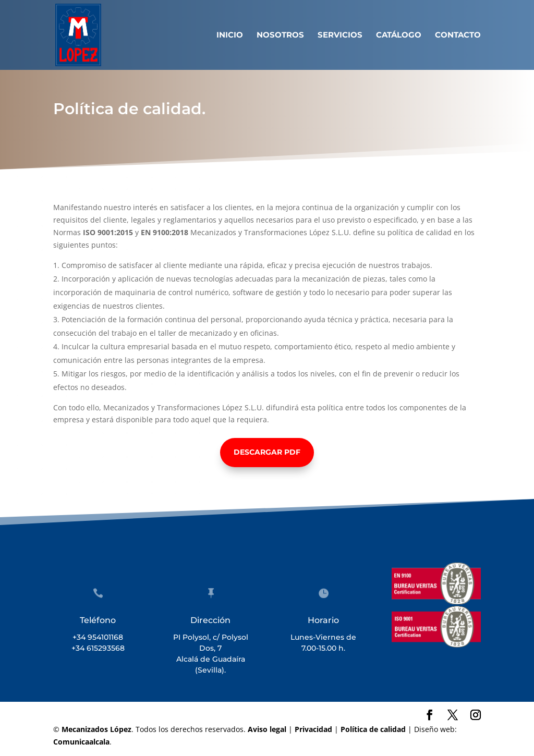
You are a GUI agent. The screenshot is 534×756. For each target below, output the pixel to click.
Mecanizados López (96, 729)
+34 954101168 (98, 637)
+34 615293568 (98, 648)
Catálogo (399, 35)
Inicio (230, 35)
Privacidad (313, 729)
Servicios (340, 35)
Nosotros (280, 35)
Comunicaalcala (81, 742)
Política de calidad (373, 729)
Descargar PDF (267, 452)
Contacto (458, 35)
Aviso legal (267, 729)
